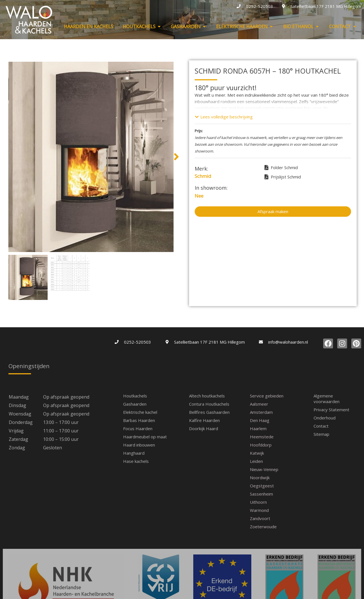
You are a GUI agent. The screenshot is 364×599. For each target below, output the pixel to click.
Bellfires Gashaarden (209, 412)
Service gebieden (267, 396)
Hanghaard (134, 453)
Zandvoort (260, 518)
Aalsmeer (259, 404)
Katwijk (257, 453)
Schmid (203, 176)
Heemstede (262, 437)
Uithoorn (258, 502)
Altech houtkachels (207, 396)
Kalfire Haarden (204, 420)
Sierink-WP (230, 593)
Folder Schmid (281, 168)
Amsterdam (261, 412)
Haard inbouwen (139, 445)
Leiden (256, 461)
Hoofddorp (261, 445)
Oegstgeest (262, 486)
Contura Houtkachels (209, 404)
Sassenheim (261, 494)
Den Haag (260, 420)
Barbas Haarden (139, 420)
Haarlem (258, 428)
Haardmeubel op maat (145, 437)
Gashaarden (135, 404)
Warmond (259, 510)
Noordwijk (260, 478)
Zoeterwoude (263, 527)
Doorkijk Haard (204, 428)
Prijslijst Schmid (283, 177)
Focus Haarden (138, 428)
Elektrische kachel (140, 412)
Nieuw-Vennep (264, 469)
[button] (6, 157)
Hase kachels (136, 461)
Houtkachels (135, 396)
